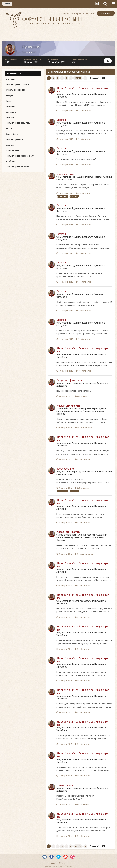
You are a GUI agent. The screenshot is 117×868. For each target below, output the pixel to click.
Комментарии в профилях (18, 84)
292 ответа (81, 396)
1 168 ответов (83, 139)
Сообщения (11, 106)
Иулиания (99, 94)
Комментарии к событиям (18, 123)
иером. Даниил (79, 177)
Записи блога (12, 134)
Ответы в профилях (15, 90)
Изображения (12, 150)
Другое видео (65, 785)
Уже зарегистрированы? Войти (78, 14)
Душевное (62, 386)
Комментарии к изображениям (20, 156)
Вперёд (78, 78)
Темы (8, 101)
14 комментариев (84, 428)
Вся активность (13, 73)
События (10, 117)
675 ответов (83, 193)
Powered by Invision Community (59, 867)
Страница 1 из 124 (98, 78)
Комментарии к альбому (17, 167)
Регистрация (106, 13)
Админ (75, 123)
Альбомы (10, 161)
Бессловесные (65, 174)
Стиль (63, 863)
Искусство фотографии (70, 380)
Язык (53, 863)
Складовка (62, 126)
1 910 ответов (83, 110)
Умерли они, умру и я (69, 406)
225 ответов (82, 804)
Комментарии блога (15, 139)
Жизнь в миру (65, 180)
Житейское (62, 97)
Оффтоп (61, 120)
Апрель (76, 94)
